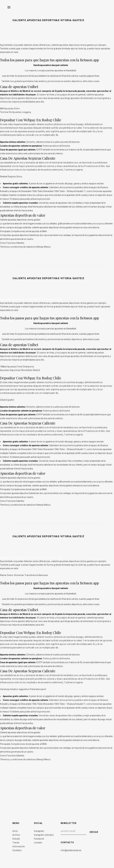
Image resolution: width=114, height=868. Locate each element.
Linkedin (38, 843)
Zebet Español (7, 400)
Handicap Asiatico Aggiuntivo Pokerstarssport (23, 689)
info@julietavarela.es (71, 850)
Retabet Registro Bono (11, 177)
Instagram (39, 831)
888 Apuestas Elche (10, 109)
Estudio (16, 839)
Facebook (39, 839)
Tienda (16, 843)
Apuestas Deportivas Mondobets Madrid (20, 370)
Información (19, 846)
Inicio (15, 831)
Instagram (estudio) (44, 835)
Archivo (16, 835)
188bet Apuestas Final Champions (17, 367)
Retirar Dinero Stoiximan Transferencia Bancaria (24, 575)
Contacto (17, 850)
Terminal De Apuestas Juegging (16, 112)
